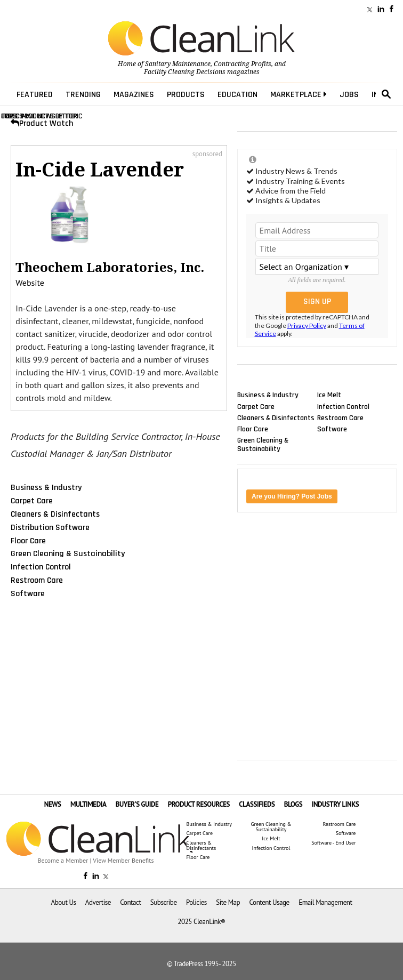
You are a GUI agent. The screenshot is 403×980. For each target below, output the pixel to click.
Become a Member (63, 860)
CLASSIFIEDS (257, 804)
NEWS (53, 804)
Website (30, 283)
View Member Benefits (123, 860)
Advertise (98, 902)
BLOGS (293, 804)
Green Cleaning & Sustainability (68, 553)
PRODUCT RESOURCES (199, 804)
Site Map (228, 902)
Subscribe (164, 902)
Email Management (325, 902)
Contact (130, 902)
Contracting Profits (243, 64)
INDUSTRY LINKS (336, 804)
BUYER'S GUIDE (137, 804)
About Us (64, 902)
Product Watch (42, 123)
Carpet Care (32, 501)
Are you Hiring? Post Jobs (292, 496)
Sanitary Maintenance (178, 64)
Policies (196, 902)
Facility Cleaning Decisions (185, 72)
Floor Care (28, 540)
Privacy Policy (307, 326)
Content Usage (269, 902)
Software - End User (333, 843)
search (386, 94)
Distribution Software (50, 527)
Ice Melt (329, 395)
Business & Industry (46, 487)
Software (28, 593)
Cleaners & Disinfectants (55, 514)
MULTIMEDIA (88, 804)
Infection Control (41, 567)
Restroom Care (37, 580)
